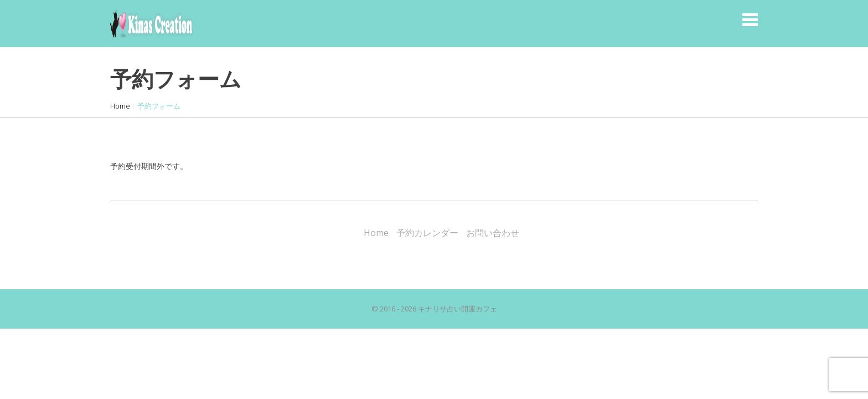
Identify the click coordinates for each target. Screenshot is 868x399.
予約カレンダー (427, 233)
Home (120, 106)
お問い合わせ (493, 233)
